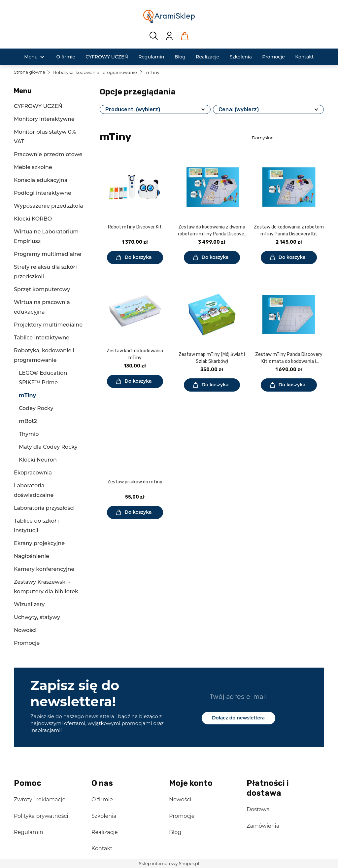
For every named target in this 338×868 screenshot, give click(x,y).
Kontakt (102, 848)
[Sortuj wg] (287, 138)
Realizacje (105, 832)
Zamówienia (263, 826)
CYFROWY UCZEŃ (38, 106)
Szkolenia (104, 816)
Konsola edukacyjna (41, 180)
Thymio (29, 434)
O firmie (102, 799)
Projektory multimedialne (48, 325)
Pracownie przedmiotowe (48, 154)
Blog (175, 832)
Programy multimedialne (48, 254)
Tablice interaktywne (42, 338)
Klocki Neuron (38, 460)
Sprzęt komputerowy (42, 289)
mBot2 (28, 421)
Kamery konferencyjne (44, 569)
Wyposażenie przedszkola (48, 206)
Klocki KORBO (33, 219)
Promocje (27, 643)
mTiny (27, 395)
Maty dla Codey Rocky (48, 447)
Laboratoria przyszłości (44, 508)
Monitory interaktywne (44, 119)
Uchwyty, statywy (37, 617)
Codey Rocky (36, 408)
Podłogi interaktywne (43, 193)
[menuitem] (31, 57)
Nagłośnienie (32, 556)
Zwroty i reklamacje (40, 799)
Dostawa (258, 809)
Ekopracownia (33, 473)
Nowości (25, 630)
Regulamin (29, 832)
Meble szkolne (33, 167)
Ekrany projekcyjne (39, 543)
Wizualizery (29, 604)
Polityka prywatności (41, 816)
